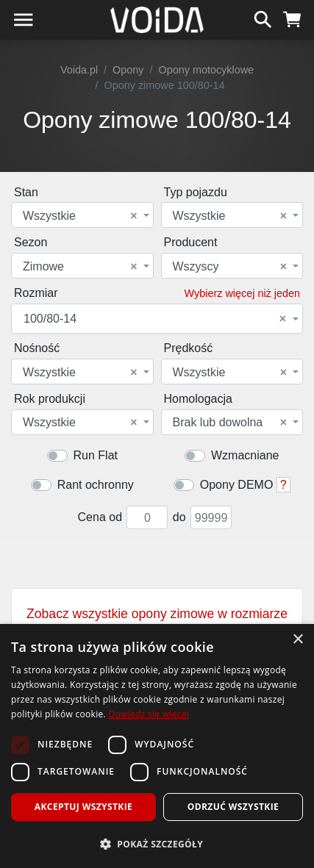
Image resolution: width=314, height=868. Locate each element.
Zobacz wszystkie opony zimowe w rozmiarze (157, 622)
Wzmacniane (245, 455)
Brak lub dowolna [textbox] (230, 423)
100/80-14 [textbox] (155, 319)
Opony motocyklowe (207, 70)
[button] (157, 844)
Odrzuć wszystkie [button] (233, 807)
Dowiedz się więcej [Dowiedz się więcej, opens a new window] (149, 714)
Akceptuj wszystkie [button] (83, 807)
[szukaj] (263, 18)
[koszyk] (292, 18)
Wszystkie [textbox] (80, 216)
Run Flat (96, 455)
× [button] (297, 640)
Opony (128, 70)
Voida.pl (79, 70)
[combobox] (82, 215)
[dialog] (157, 746)
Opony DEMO (237, 485)
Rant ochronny (96, 485)
